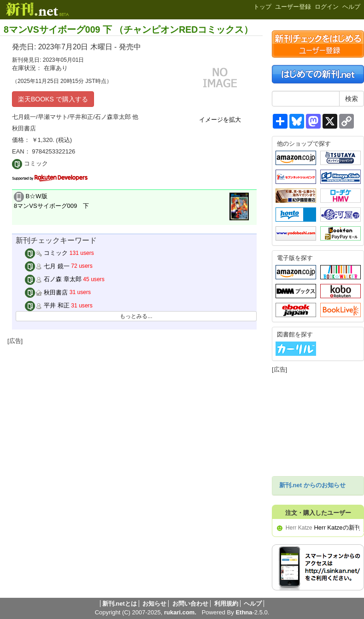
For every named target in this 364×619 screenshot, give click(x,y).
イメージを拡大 (220, 120)
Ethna (244, 612)
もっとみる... (136, 316)
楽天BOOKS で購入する (53, 99)
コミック (47, 253)
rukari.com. (180, 612)
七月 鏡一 (47, 266)
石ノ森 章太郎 (53, 279)
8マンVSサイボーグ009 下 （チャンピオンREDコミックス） (128, 29)
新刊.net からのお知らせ (312, 485)
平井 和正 (47, 305)
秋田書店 (47, 292)
